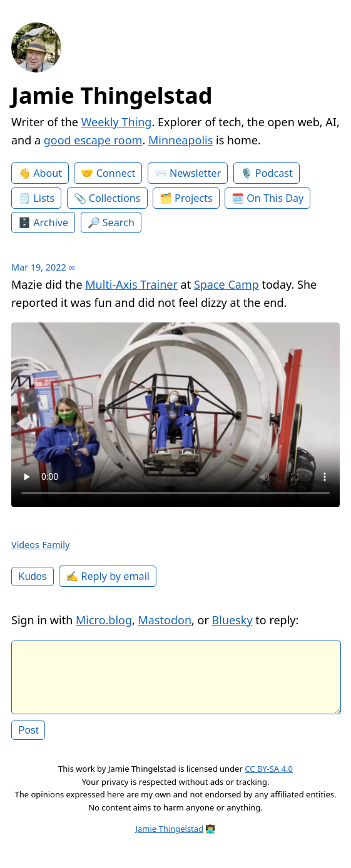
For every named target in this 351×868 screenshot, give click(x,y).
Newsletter (195, 173)
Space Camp (226, 284)
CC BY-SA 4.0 (269, 779)
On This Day (275, 198)
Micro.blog (104, 620)
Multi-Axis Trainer (131, 284)
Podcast (274, 173)
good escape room (93, 140)
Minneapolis (181, 140)
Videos (25, 545)
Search (119, 222)
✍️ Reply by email (108, 576)
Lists (44, 198)
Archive (51, 222)
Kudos (33, 576)
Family (56, 545)
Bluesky (232, 620)
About (48, 173)
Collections (115, 198)
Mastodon (165, 620)
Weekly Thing (117, 122)
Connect (116, 173)
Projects (194, 198)
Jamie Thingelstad (112, 95)
